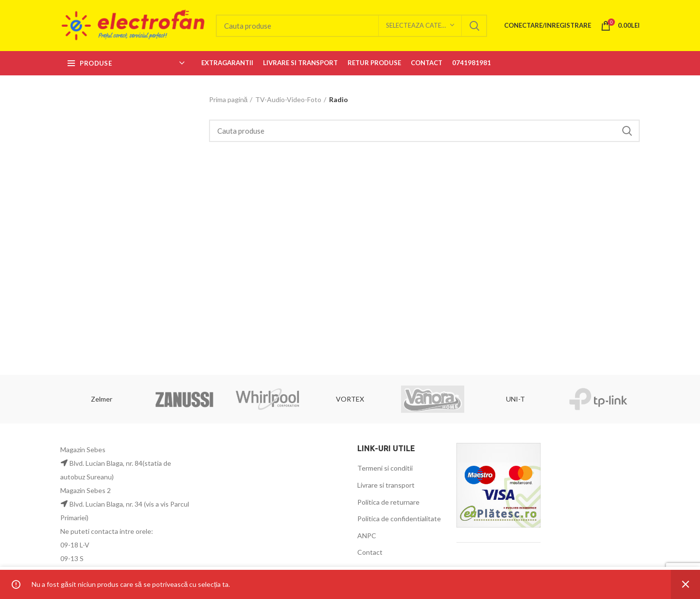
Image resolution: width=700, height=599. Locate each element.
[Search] (351, 26)
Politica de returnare (388, 502)
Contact (370, 552)
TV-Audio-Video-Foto (288, 99)
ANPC (367, 536)
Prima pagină (228, 99)
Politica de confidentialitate (399, 519)
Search (474, 26)
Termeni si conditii (385, 468)
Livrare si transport (386, 485)
